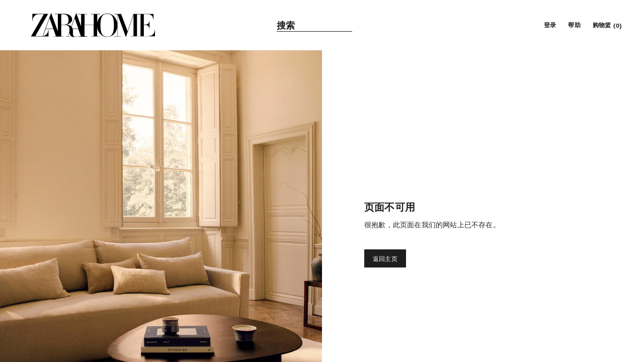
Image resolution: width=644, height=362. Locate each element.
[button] (549, 25)
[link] (93, 25)
